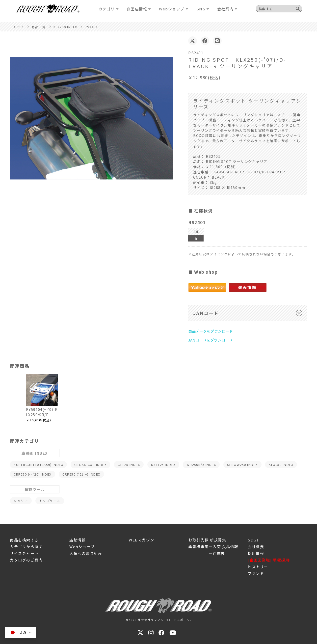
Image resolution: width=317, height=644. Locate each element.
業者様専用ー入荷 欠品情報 (213, 547)
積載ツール (35, 489)
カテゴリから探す (26, 547)
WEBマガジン (142, 540)
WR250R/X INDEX (201, 465)
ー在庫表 (207, 553)
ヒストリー (258, 567)
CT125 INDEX (129, 465)
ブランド (256, 573)
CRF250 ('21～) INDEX (81, 474)
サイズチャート (24, 553)
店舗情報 (78, 540)
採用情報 (256, 553)
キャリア (21, 501)
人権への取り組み (86, 553)
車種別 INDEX (35, 453)
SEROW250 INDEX (242, 465)
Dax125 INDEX (163, 465)
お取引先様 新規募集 (207, 540)
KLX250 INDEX (281, 465)
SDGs (253, 540)
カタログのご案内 (26, 560)
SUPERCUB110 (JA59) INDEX (38, 465)
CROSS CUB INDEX (91, 465)
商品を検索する (24, 540)
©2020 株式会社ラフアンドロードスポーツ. (158, 620)
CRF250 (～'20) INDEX (33, 474)
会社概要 (256, 547)
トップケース (50, 501)
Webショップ (82, 547)
